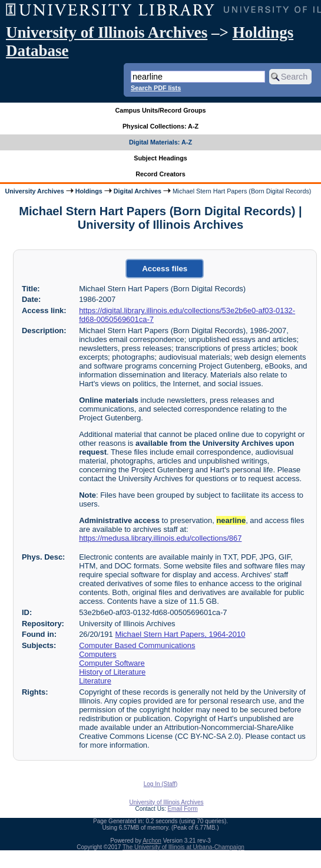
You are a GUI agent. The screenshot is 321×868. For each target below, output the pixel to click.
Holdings (89, 191)
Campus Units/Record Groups (160, 110)
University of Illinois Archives (107, 32)
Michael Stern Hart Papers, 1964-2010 (180, 634)
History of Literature (112, 672)
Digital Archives (138, 191)
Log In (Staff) (161, 784)
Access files (165, 269)
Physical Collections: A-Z (160, 126)
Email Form (182, 809)
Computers (97, 654)
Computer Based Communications (137, 645)
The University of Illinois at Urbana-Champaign (183, 847)
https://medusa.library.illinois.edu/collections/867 (160, 538)
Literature (95, 681)
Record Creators (160, 174)
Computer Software (112, 663)
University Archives (34, 191)
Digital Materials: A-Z (160, 142)
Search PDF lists (156, 88)
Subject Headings (160, 158)
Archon (152, 841)
